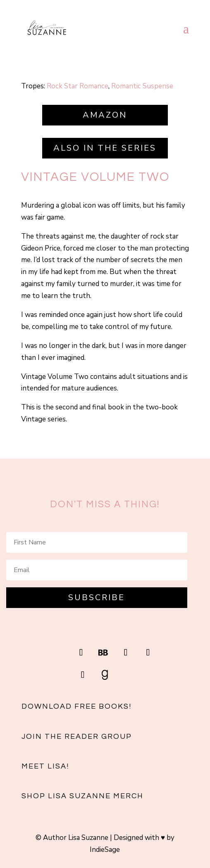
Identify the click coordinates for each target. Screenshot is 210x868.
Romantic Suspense (142, 86)
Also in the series (105, 148)
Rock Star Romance (78, 86)
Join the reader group (77, 737)
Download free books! (76, 706)
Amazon (105, 115)
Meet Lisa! (45, 766)
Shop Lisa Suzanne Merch (82, 796)
